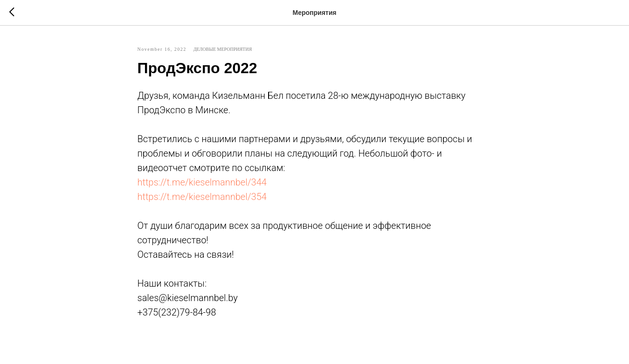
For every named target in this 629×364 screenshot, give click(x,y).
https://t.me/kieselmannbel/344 (202, 182)
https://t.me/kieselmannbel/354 (202, 197)
